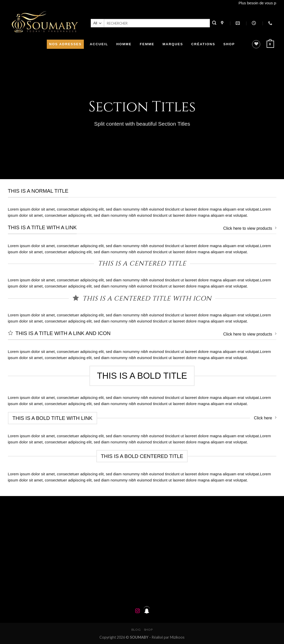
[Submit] (214, 23)
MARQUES (173, 44)
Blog (136, 630)
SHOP (229, 44)
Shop (148, 630)
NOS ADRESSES (65, 44)
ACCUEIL (99, 44)
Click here (265, 418)
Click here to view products (250, 228)
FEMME (147, 44)
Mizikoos (177, 637)
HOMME (124, 44)
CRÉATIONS (203, 44)
